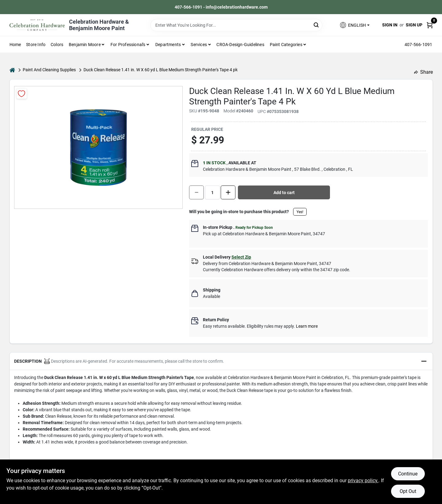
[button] (354, 25)
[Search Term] (236, 25)
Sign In (390, 25)
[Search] (317, 25)
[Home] (12, 70)
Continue (408, 474)
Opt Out (408, 491)
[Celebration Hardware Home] (37, 25)
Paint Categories (286, 45)
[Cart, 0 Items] (430, 25)
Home (15, 45)
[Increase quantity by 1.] (228, 192)
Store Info (36, 45)
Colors (57, 45)
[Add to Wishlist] (22, 94)
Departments (168, 45)
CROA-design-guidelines (240, 45)
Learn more (307, 326)
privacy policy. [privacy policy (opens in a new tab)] (363, 481)
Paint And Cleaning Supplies (49, 70)
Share (423, 72)
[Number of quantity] (212, 192)
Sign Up (414, 25)
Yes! (300, 212)
